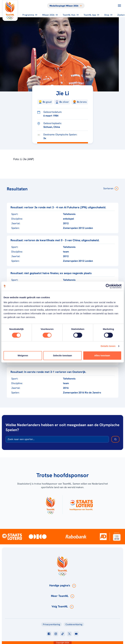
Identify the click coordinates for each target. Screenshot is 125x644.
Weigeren (23, 355)
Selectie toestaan (62, 355)
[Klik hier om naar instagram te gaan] (56, 634)
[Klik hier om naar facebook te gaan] (49, 634)
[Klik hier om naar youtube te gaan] (76, 634)
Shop (108, 15)
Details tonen (108, 346)
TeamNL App (91, 15)
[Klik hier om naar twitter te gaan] (69, 634)
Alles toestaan (102, 355)
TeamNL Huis (71, 15)
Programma (30, 15)
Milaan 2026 (50, 15)
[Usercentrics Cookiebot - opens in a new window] (108, 286)
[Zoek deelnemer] (115, 439)
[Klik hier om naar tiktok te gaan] (63, 634)
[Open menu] (119, 6)
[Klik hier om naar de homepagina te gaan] (10, 10)
